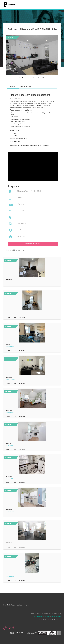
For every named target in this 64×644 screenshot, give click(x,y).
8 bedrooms (47, 609)
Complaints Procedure (56, 616)
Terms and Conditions (38, 616)
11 (38, 78)
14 (43, 78)
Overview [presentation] (13, 86)
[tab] (13, 86)
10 (36, 78)
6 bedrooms (35, 609)
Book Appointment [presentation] (26, 86)
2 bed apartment (15, 119)
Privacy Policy (47, 616)
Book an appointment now (33, 244)
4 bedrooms (23, 609)
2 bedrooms (11, 609)
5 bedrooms (29, 609)
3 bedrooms (17, 609)
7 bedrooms (41, 609)
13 (41, 78)
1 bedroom (5, 609)
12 (40, 78)
